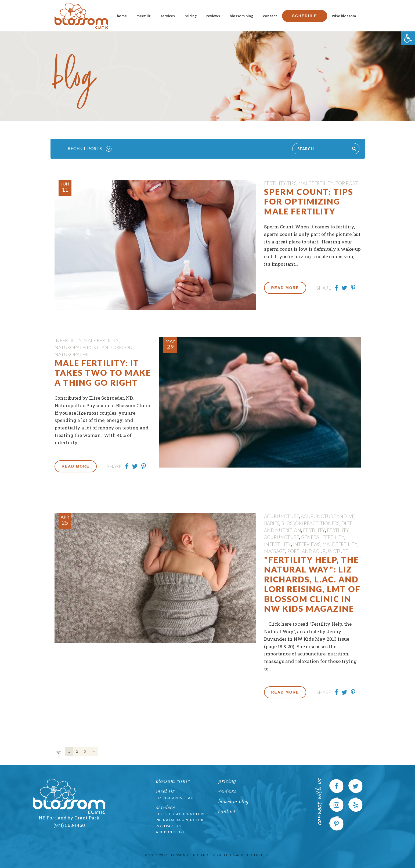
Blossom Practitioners (310, 523)
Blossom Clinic (173, 781)
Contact (270, 16)
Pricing (191, 16)
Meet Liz (144, 16)
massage (275, 551)
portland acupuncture (317, 551)
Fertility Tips (280, 183)
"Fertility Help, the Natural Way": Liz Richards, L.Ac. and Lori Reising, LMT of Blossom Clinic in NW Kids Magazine (312, 584)
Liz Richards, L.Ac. (175, 798)
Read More (285, 288)
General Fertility (323, 537)
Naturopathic (73, 354)
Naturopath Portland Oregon (94, 347)
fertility (314, 530)
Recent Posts (90, 149)
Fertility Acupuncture (181, 814)
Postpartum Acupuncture (171, 829)
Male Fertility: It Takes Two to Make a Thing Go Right (103, 373)
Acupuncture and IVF (328, 516)
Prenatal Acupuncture (181, 820)
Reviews (213, 16)
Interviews (307, 544)
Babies (272, 523)
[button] (408, 38)
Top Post (347, 183)
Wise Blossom (344, 16)
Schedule (304, 16)
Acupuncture (282, 516)
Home (122, 16)
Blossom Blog (241, 16)
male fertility (316, 183)
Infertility (68, 340)
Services (168, 16)
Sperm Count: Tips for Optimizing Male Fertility (309, 201)
